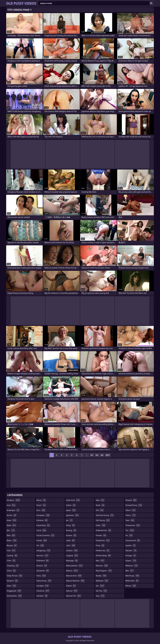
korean (71, 535)
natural (72, 591)
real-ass (102, 566)
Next (108, 455)
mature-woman (75, 581)
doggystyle (14, 591)
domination (14, 596)
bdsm (12, 540)
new (100, 500)
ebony (41, 500)
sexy (100, 596)
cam (11, 551)
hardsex (42, 596)
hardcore (43, 591)
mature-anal (74, 576)
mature (72, 571)
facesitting (43, 525)
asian (12, 520)
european (43, 515)
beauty (12, 545)
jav (69, 520)
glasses (42, 566)
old (100, 510)
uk (129, 535)
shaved (131, 500)
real (100, 561)
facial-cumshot (46, 535)
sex (100, 586)
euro (41, 510)
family (42, 540)
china (11, 571)
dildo (12, 586)
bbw (11, 535)
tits (130, 530)
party (100, 545)
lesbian (72, 551)
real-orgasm (104, 571)
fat (40, 545)
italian (71, 505)
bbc (11, 530)
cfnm (11, 561)
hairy (41, 576)
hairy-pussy (44, 581)
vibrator (131, 551)
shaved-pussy (134, 505)
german (43, 556)
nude (100, 505)
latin (71, 545)
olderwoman (104, 530)
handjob (43, 586)
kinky (71, 525)
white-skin (132, 581)
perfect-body (103, 556)
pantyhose (103, 540)
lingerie (72, 556)
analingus (13, 510)
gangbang (44, 551)
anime (12, 515)
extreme (42, 520)
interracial (73, 500)
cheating (13, 566)
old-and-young (105, 515)
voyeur (131, 561)
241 (92, 455)
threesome (133, 525)
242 (97, 455)
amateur (13, 500)
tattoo (131, 515)
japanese (72, 515)
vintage (131, 556)
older (101, 525)
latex (71, 540)
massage (72, 561)
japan (71, 510)
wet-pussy (132, 576)
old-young (103, 520)
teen (130, 520)
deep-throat (15, 576)
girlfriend (43, 561)
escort (41, 505)
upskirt (131, 545)
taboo (131, 510)
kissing (71, 530)
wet (130, 571)
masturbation (74, 566)
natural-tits (74, 596)
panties (101, 535)
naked (71, 586)
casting (12, 556)
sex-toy (101, 591)
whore (131, 586)
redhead (102, 581)
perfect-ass (103, 551)
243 (102, 455)
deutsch (12, 581)
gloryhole (43, 571)
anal (11, 505)
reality (101, 576)
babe (11, 525)
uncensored (133, 540)
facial (41, 530)
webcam (132, 566)
